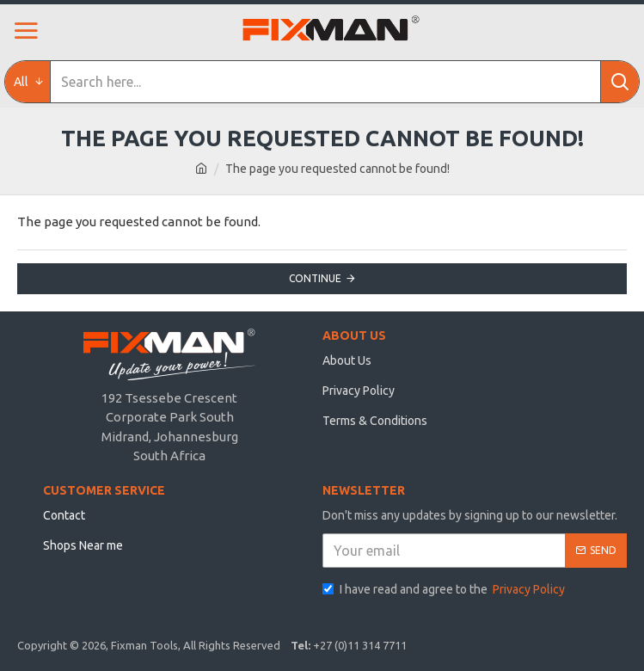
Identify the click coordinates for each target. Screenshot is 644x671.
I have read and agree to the (445, 590)
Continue (315, 278)
